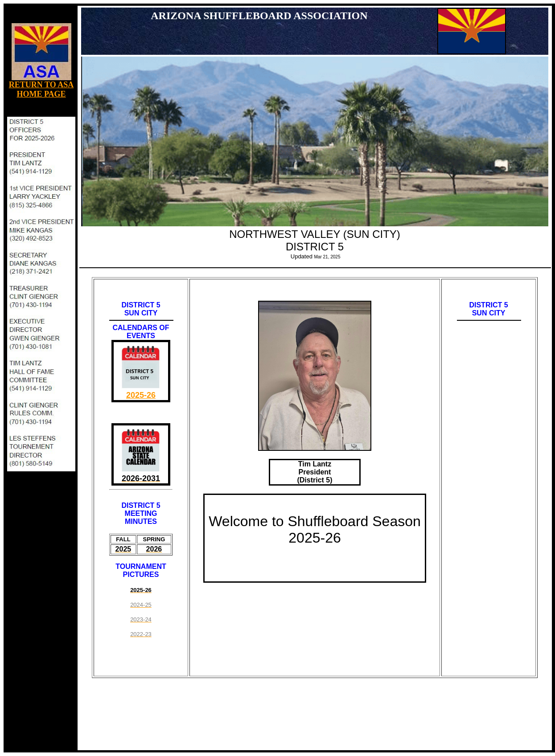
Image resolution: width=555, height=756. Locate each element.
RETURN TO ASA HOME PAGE (41, 89)
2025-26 (141, 395)
